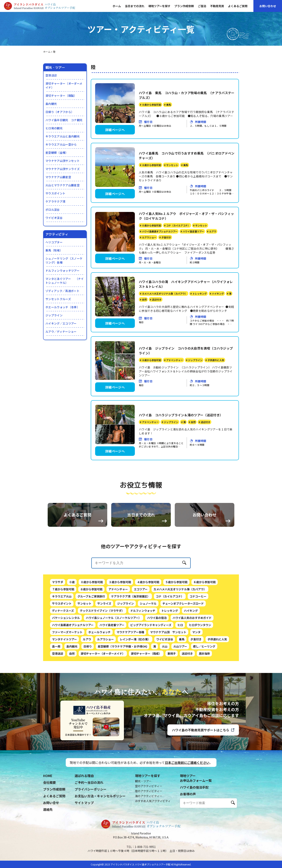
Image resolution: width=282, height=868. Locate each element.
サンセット (84, 623)
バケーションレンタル (66, 637)
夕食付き (196, 658)
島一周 (56, 666)
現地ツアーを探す (159, 6)
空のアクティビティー (149, 786)
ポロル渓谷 (53, 210)
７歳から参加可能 (63, 608)
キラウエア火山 (62, 616)
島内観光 (51, 104)
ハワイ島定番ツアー (112, 644)
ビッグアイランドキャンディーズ (151, 644)
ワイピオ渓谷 (54, 218)
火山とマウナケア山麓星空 (63, 185)
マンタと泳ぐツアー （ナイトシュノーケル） (65, 281)
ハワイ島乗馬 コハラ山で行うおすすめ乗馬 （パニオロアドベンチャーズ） (187, 156)
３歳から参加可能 (120, 601)
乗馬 (182, 658)
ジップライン (54, 315)
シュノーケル (148, 623)
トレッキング (170, 630)
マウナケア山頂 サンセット (168, 651)
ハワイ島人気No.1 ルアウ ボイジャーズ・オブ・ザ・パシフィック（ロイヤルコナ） (186, 216)
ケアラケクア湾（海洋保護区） (130, 616)
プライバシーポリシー (91, 789)
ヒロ (180, 644)
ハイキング (191, 630)
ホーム (117, 6)
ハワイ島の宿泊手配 (194, 787)
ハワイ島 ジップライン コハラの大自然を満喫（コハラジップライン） (186, 351)
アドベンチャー (118, 608)
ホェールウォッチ (99, 651)
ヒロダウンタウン (200, 644)
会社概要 (49, 782)
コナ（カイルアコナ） (170, 616)
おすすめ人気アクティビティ (153, 801)
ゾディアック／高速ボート (62, 291)
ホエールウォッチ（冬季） (63, 307)
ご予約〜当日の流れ (89, 782)
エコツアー (141, 608)
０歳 (72, 601)
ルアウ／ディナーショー (61, 332)
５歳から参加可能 (176, 601)
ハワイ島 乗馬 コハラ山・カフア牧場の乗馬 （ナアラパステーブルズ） (187, 95)
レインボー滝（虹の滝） (135, 658)
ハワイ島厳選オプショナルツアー (73, 644)
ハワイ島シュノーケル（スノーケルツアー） (113, 637)
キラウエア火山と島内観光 (63, 136)
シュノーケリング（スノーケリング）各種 (64, 260)
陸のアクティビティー (149, 791)
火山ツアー (180, 666)
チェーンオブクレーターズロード (183, 623)
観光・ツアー (143, 781)
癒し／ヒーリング (204, 666)
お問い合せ (51, 803)
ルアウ (87, 658)
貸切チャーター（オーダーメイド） (64, 85)
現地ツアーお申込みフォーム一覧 (196, 778)
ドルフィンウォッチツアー (62, 271)
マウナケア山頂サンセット (63, 161)
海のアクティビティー (149, 796)
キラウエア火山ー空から (61, 144)
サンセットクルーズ (58, 299)
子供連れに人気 (217, 658)
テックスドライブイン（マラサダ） (102, 630)
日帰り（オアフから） (60, 112)
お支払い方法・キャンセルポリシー (100, 796)
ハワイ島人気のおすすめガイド (192, 637)
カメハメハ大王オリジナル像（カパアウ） (180, 608)
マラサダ (58, 601)
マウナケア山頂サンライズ (63, 169)
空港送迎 (51, 75)
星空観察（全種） (57, 153)
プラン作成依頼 (184, 6)
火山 (165, 666)
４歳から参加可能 (148, 601)
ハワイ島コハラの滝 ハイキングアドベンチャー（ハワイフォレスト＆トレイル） (186, 284)
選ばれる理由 (84, 776)
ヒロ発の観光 (54, 128)
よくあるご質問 (238, 6)
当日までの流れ (135, 6)
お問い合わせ (268, 6)
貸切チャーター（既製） (61, 96)
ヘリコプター (54, 242)
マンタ (196, 651)
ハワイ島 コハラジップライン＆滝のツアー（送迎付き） (181, 415)
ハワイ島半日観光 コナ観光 (64, 120)
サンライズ (104, 623)
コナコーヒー (198, 616)
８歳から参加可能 (91, 608)
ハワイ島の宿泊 (157, 637)
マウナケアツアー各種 (130, 651)
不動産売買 (217, 6)
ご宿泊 (202, 6)
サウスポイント (55, 193)
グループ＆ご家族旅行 (91, 616)
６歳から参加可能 (205, 601)
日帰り (88, 666)
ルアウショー (105, 658)
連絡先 (48, 809)
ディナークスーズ (63, 630)
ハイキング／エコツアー (61, 323)
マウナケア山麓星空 (58, 177)
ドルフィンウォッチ (143, 630)
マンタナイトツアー (64, 658)
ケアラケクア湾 (55, 201)
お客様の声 (188, 794)
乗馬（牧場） (54, 250)
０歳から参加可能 (92, 601)
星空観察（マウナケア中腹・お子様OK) (122, 666)
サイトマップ (84, 803)
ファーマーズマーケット (67, 651)
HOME (48, 776)
